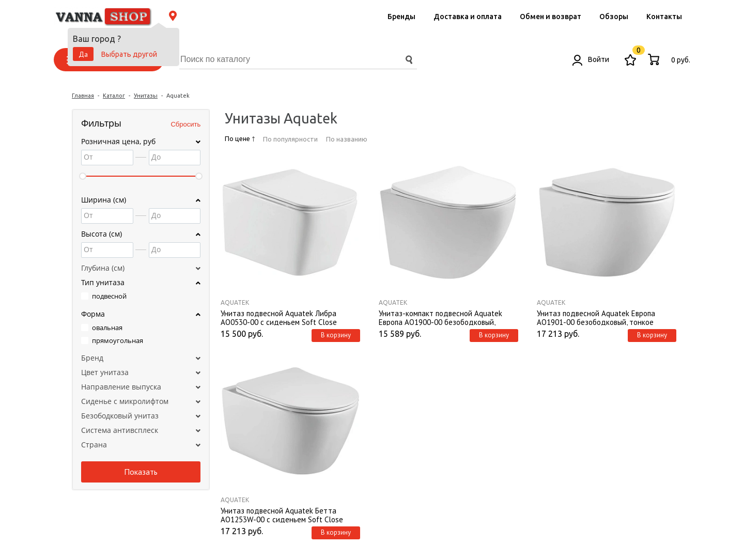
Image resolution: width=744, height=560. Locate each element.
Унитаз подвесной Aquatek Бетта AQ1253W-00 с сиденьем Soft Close (282, 515)
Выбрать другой (129, 54)
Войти (591, 59)
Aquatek (235, 302)
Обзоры (614, 17)
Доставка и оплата (468, 17)
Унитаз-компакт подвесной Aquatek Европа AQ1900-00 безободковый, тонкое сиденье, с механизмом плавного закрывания (448, 317)
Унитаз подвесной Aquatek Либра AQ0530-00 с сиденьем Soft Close (279, 317)
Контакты (664, 17)
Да (83, 54)
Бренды (401, 17)
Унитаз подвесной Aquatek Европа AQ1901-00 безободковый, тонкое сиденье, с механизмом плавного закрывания (596, 317)
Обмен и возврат (551, 17)
